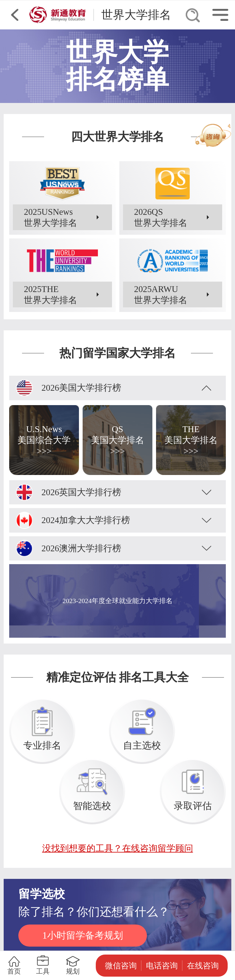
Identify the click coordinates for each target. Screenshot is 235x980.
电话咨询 (162, 966)
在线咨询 (203, 966)
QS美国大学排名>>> (117, 440)
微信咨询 (121, 966)
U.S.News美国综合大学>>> (44, 440)
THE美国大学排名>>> (191, 440)
